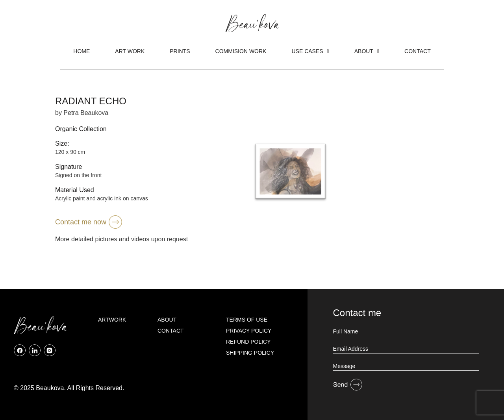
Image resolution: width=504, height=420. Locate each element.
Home (82, 51)
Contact (418, 51)
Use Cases (310, 51)
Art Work (130, 51)
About (367, 51)
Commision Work (241, 51)
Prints (180, 51)
